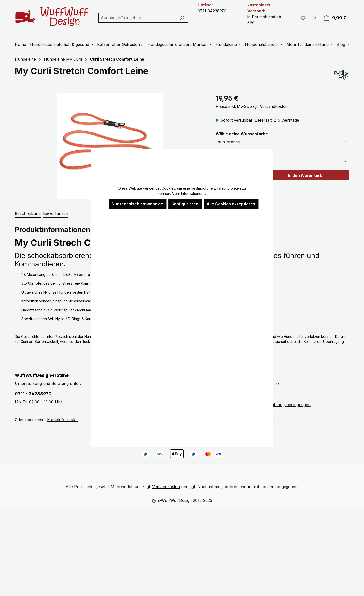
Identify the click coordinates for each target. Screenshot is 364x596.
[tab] (28, 214)
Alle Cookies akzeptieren (231, 204)
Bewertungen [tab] (56, 213)
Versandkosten (166, 487)
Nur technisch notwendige (137, 204)
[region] (110, 146)
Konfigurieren (185, 204)
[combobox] (138, 18)
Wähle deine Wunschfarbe (242, 134)
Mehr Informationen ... (189, 193)
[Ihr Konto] (315, 18)
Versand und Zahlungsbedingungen (277, 405)
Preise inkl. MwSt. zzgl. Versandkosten (252, 106)
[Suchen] (182, 18)
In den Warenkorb (305, 175)
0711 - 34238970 (33, 394)
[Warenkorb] (335, 18)
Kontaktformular (63, 420)
